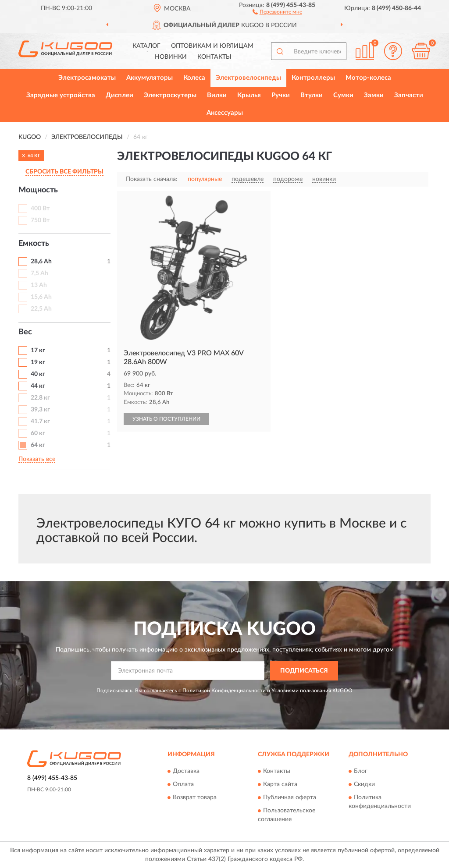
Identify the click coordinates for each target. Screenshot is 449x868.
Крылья (249, 95)
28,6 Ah (41, 262)
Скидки (364, 785)
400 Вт (40, 209)
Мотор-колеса (368, 78)
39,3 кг (40, 410)
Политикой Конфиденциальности (224, 691)
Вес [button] (25, 332)
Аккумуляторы (150, 78)
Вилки (217, 95)
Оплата (183, 785)
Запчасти (409, 95)
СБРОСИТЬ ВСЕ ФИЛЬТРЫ (64, 172)
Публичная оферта (290, 798)
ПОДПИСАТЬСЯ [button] (304, 671)
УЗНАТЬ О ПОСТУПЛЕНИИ (166, 419)
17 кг (38, 351)
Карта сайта (280, 785)
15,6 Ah (41, 297)
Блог (361, 772)
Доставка (186, 772)
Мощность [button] (38, 190)
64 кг (38, 445)
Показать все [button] (37, 459)
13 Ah (39, 285)
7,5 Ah (39, 273)
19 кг (38, 362)
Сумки (343, 95)
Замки (374, 95)
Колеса (194, 78)
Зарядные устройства (61, 95)
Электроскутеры (170, 95)
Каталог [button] (146, 46)
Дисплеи (119, 95)
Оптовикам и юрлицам (212, 46)
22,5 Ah (41, 309)
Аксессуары (225, 113)
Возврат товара (195, 798)
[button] (277, 11)
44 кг (38, 386)
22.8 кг (40, 398)
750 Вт (40, 220)
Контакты (214, 57)
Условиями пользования (301, 691)
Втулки (312, 95)
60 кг (38, 433)
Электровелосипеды (248, 78)
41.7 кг (40, 422)
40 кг (38, 374)
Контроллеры (313, 78)
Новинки (171, 57)
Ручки (281, 95)
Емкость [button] (34, 244)
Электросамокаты (87, 78)
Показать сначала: (152, 179)
